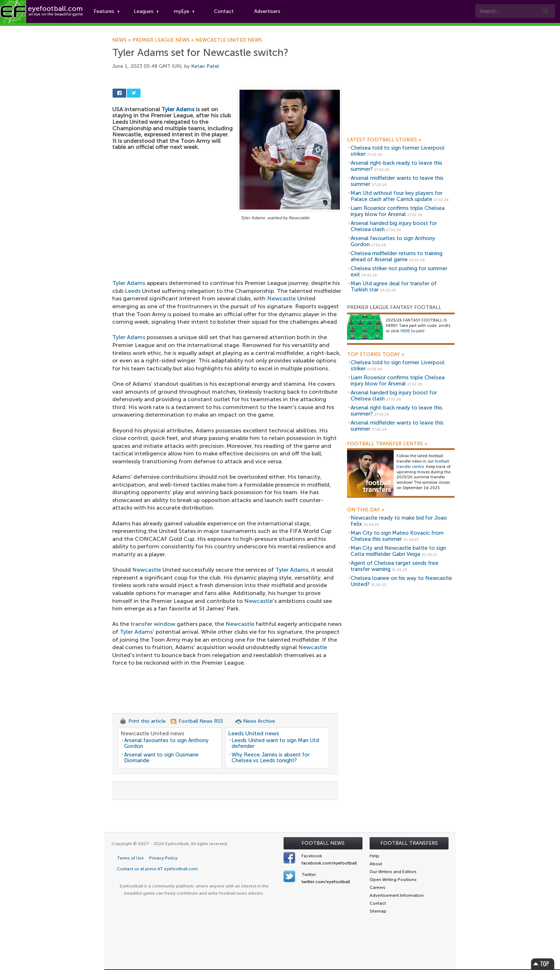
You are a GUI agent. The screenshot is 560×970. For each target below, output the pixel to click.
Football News (323, 843)
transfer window (153, 624)
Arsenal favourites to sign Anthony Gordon (166, 743)
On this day (366, 510)
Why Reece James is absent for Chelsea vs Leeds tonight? (271, 758)
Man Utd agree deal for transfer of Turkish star (394, 287)
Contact (224, 11)
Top (543, 964)
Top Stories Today (376, 355)
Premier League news (164, 40)
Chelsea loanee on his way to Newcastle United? (401, 581)
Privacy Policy (163, 858)
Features (106, 11)
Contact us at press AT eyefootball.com (157, 869)
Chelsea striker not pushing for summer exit (399, 271)
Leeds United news (253, 733)
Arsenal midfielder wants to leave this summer (397, 181)
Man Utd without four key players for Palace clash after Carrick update (397, 196)
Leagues (146, 11)
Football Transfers (409, 843)
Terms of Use (130, 858)
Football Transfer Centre (387, 444)
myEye (184, 11)
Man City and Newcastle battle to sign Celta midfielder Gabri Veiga (398, 551)
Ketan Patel (205, 66)
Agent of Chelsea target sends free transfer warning (395, 566)
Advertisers (267, 11)
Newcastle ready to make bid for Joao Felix (399, 521)
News (122, 40)
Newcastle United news (229, 40)
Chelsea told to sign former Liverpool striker (398, 151)
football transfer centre (423, 464)
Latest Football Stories (384, 140)
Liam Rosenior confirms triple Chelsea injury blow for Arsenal (398, 211)
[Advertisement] (227, 275)
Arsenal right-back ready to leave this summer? (397, 166)
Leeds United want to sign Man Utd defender (275, 743)
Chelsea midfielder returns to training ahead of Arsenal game (397, 256)
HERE (405, 331)
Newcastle (147, 570)
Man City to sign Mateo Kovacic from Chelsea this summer (397, 536)
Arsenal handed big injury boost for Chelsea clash (394, 226)
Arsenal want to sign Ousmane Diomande (161, 758)
